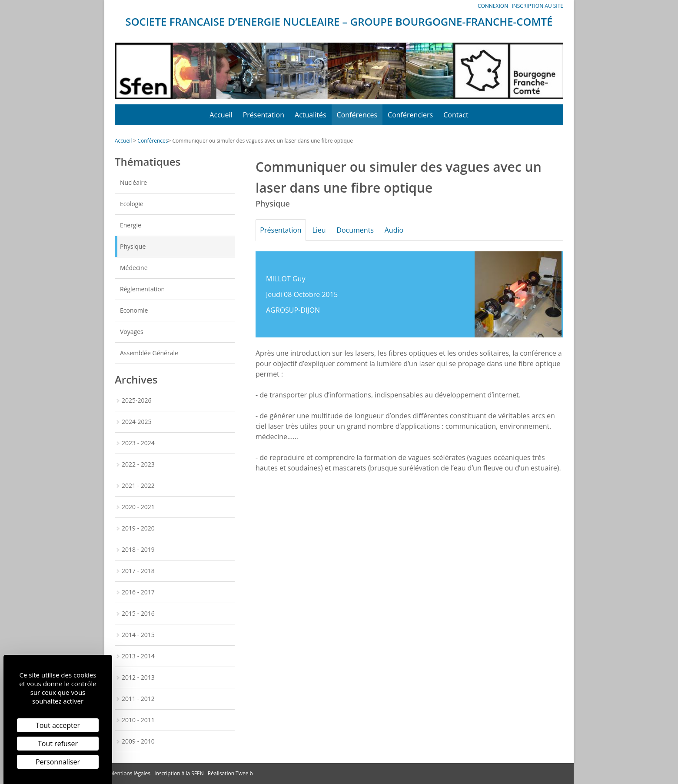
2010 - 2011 (138, 720)
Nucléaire (133, 182)
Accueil (221, 115)
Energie (131, 225)
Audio (402, 230)
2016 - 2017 (138, 592)
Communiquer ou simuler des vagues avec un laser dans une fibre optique (262, 141)
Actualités (311, 115)
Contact (456, 115)
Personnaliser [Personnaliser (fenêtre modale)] (58, 762)
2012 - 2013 (138, 677)
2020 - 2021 (138, 507)
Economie (134, 310)
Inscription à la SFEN (179, 773)
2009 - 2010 (138, 741)
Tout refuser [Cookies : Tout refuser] (58, 744)
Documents (361, 230)
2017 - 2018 (138, 571)
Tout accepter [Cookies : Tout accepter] (58, 725)
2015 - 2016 (138, 613)
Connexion (493, 6)
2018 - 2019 (138, 549)
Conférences (357, 115)
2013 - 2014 (138, 656)
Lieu (323, 230)
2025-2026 (137, 400)
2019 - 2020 (138, 528)
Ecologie (132, 204)
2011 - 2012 (138, 699)
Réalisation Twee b (230, 773)
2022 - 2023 (138, 464)
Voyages (132, 332)
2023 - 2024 (138, 443)
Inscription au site (537, 6)
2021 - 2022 (138, 485)
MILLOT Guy (286, 279)
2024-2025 (137, 422)
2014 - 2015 (138, 635)
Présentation (264, 115)
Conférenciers (410, 115)
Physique (133, 246)
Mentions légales (130, 773)
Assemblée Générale (149, 353)
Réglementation (142, 289)
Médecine (134, 268)
